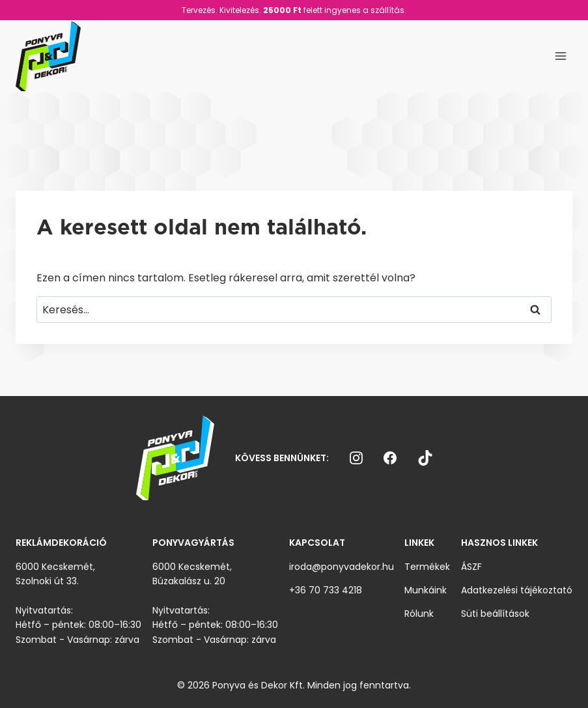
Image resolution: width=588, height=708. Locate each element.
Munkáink (426, 590)
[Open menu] (560, 56)
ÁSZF (471, 567)
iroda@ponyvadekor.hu (342, 567)
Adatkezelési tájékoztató (517, 590)
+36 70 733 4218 (326, 590)
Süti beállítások (495, 614)
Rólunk (419, 614)
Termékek (427, 567)
